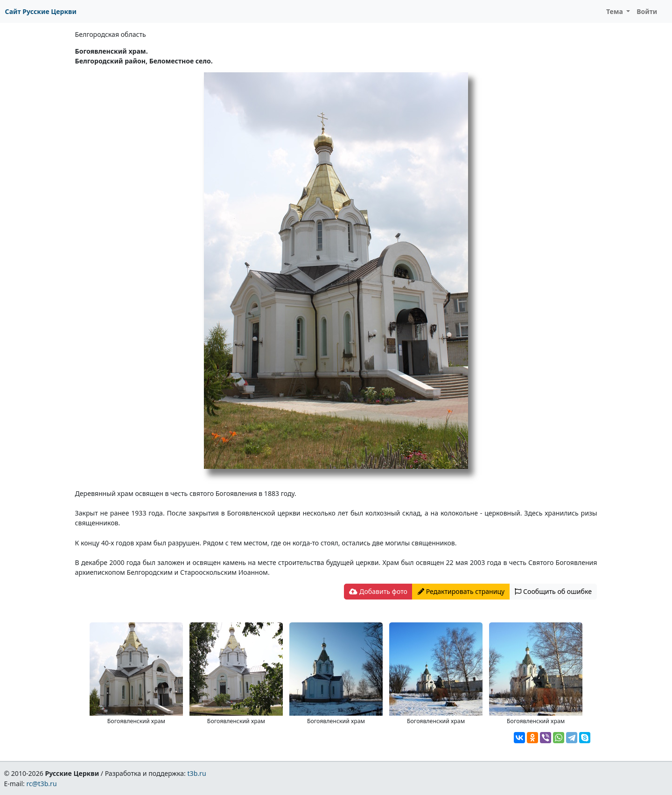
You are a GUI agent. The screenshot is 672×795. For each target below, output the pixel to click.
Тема (616, 11)
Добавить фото (378, 591)
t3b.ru (197, 773)
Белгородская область (111, 34)
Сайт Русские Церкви (41, 11)
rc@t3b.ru (42, 784)
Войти (647, 11)
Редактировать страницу (461, 591)
